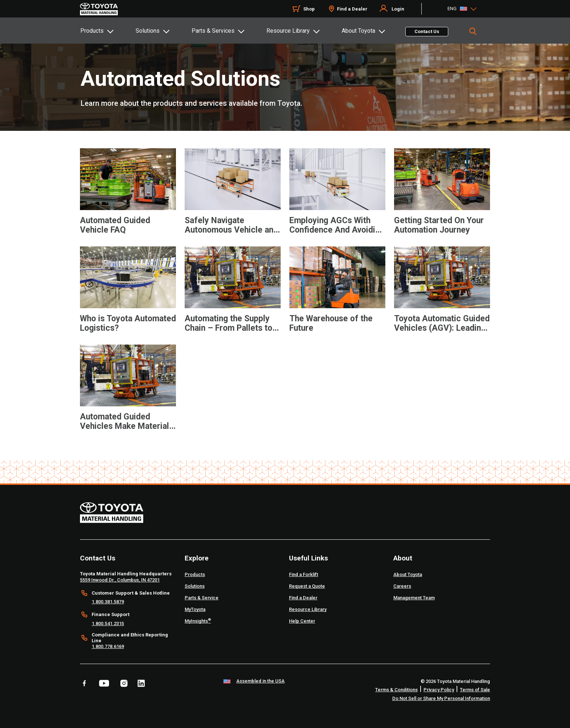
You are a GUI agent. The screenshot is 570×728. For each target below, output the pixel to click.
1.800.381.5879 (108, 602)
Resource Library (288, 31)
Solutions (148, 31)
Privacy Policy (439, 690)
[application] (128, 199)
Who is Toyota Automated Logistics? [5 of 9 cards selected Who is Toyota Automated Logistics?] (128, 323)
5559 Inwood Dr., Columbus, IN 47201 (120, 580)
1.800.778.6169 (108, 646)
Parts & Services (213, 31)
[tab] (108, 31)
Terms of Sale (475, 690)
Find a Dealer (352, 9)
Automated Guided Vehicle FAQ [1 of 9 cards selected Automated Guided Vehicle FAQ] (115, 225)
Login (398, 9)
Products (92, 31)
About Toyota (358, 31)
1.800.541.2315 (108, 624)
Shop (309, 9)
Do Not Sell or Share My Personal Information (441, 698)
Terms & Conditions (396, 690)
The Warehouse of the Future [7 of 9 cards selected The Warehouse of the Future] (331, 323)
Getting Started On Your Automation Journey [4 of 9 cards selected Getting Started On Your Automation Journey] (439, 225)
